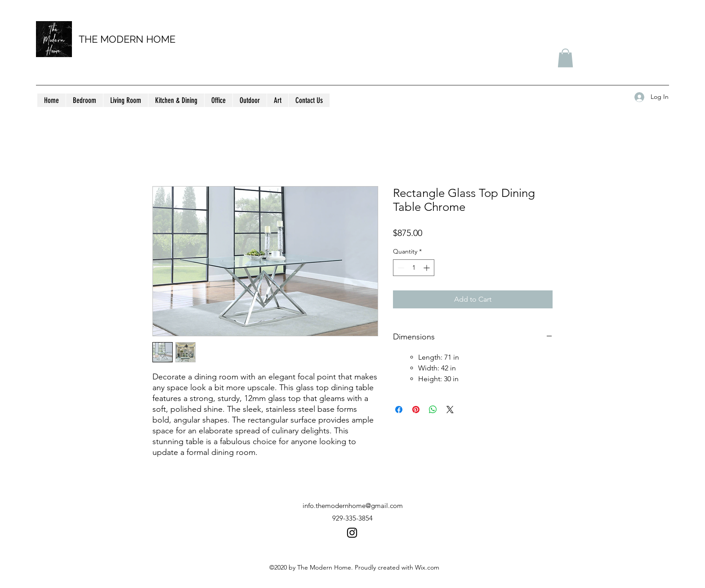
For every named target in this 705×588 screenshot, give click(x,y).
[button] (565, 58)
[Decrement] (400, 268)
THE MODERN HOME (127, 39)
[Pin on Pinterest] (416, 410)
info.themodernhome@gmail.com (353, 506)
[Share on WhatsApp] (433, 410)
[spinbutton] (414, 268)
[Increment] (427, 268)
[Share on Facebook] (399, 410)
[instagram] (352, 533)
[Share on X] (450, 410)
